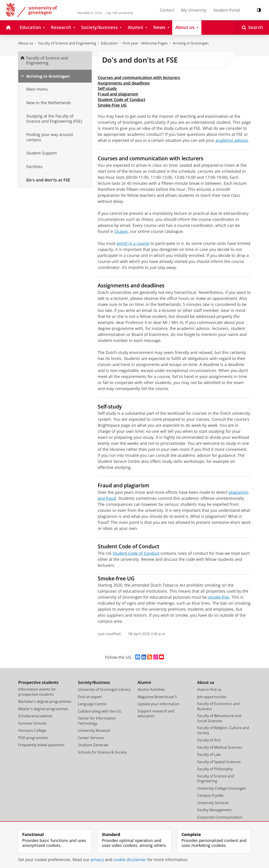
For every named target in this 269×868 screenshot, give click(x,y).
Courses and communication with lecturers (139, 77)
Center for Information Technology (97, 721)
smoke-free (219, 597)
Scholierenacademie (35, 716)
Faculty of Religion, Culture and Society (223, 730)
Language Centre (92, 704)
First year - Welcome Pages (145, 43)
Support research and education (156, 714)
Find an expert (90, 697)
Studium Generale (93, 745)
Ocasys (121, 231)
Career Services (91, 738)
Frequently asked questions (41, 745)
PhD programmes (33, 738)
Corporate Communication (220, 817)
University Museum (94, 730)
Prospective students (38, 682)
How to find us (209, 689)
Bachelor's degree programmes (45, 701)
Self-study (107, 88)
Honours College (32, 730)
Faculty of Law (209, 754)
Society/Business (94, 682)
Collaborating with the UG (100, 711)
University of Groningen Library (104, 689)
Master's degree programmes (43, 709)
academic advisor (232, 140)
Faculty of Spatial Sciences (219, 762)
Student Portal (227, 10)
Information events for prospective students (37, 692)
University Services (213, 803)
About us (26, 43)
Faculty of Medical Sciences (220, 747)
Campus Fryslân (210, 795)
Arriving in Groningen (191, 43)
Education (109, 43)
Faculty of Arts (209, 740)
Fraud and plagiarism (118, 94)
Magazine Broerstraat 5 (157, 697)
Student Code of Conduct (121, 100)
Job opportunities (212, 697)
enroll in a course (133, 243)
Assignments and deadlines (124, 83)
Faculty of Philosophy (215, 769)
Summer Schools (32, 723)
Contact (167, 10)
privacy (97, 860)
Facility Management (214, 810)
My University (194, 10)
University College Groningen (222, 788)
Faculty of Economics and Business (218, 706)
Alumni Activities (151, 689)
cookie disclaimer (130, 860)
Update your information (159, 704)
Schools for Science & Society (102, 752)
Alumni (144, 682)
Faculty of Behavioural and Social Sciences (219, 718)
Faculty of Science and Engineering (67, 43)
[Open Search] (252, 27)
